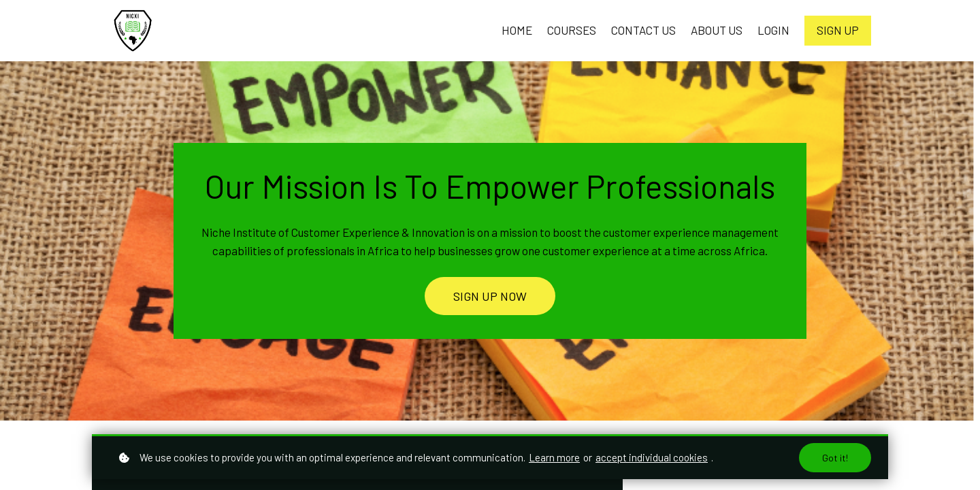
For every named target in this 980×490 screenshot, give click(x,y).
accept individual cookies (652, 457)
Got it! (835, 458)
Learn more (554, 457)
